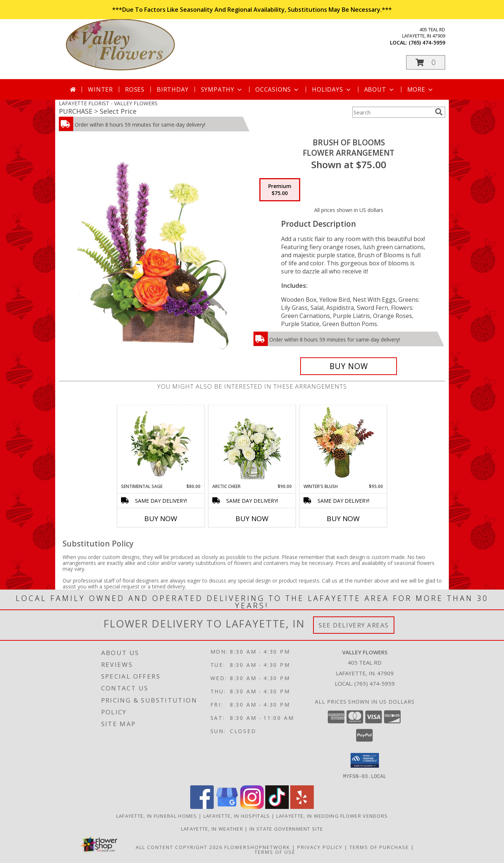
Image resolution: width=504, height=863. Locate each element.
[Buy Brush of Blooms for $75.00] (349, 366)
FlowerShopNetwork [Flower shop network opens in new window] (257, 847)
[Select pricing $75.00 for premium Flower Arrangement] (280, 190)
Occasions (278, 89)
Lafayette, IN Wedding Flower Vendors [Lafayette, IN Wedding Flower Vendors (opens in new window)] (332, 816)
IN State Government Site (286, 828)
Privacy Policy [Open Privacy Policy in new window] (320, 847)
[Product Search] (392, 112)
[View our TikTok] (277, 807)
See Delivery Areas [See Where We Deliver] (354, 625)
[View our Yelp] (302, 807)
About (380, 89)
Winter (100, 89)
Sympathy (222, 89)
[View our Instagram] (252, 807)
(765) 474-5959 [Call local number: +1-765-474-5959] (427, 43)
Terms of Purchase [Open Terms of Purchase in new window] (379, 847)
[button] (426, 62)
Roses (135, 89)
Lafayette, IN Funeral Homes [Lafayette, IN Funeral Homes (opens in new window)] (157, 816)
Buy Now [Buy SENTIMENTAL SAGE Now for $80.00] (161, 519)
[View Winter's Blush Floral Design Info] (343, 444)
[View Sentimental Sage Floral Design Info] (161, 444)
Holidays (332, 89)
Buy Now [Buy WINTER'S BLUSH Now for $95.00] (343, 519)
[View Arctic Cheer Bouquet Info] (252, 444)
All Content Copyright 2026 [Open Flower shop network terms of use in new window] (179, 847)
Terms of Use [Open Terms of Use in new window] (275, 852)
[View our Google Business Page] (227, 807)
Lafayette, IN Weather (212, 828)
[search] (439, 112)
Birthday (173, 89)
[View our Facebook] (202, 807)
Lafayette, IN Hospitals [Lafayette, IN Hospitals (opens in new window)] (237, 816)
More (421, 89)
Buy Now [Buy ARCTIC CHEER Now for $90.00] (252, 519)
